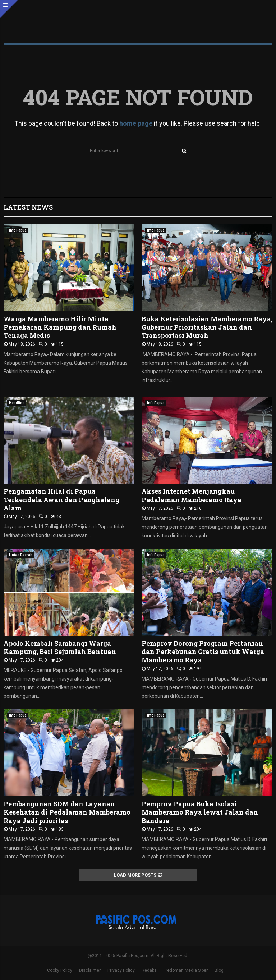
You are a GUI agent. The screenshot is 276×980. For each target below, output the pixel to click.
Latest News (28, 207)
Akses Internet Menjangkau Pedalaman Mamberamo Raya (192, 495)
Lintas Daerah (21, 555)
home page (136, 123)
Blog (219, 970)
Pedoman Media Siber (186, 970)
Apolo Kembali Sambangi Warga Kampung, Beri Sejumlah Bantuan (60, 647)
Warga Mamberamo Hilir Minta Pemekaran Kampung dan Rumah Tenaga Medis (60, 327)
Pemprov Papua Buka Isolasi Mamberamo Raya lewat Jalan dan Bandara (200, 812)
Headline (17, 403)
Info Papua (18, 230)
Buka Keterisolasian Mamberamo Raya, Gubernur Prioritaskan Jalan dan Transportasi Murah (207, 327)
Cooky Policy (60, 970)
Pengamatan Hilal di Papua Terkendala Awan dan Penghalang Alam (61, 500)
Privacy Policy (121, 970)
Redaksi (150, 970)
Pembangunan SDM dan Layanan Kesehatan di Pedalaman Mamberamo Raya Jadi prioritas (67, 812)
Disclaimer (90, 970)
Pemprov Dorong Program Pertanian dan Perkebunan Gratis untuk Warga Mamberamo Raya (203, 652)
